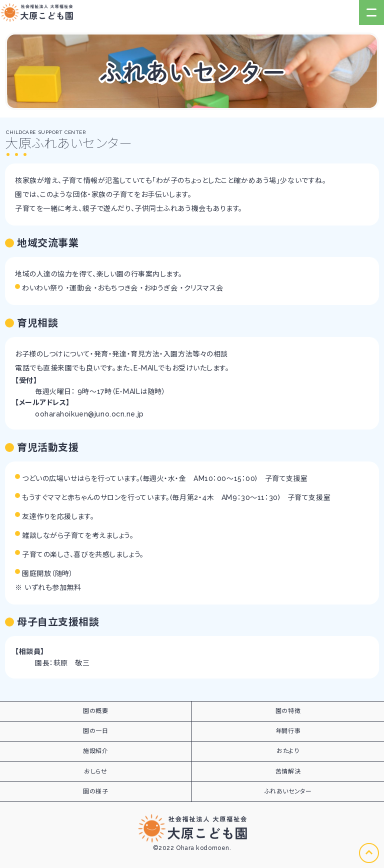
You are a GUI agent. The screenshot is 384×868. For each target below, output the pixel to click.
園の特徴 (288, 711)
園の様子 (95, 791)
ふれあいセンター (288, 791)
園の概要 (95, 711)
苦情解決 (288, 771)
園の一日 (95, 731)
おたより (288, 751)
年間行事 (288, 731)
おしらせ (95, 771)
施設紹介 (95, 751)
